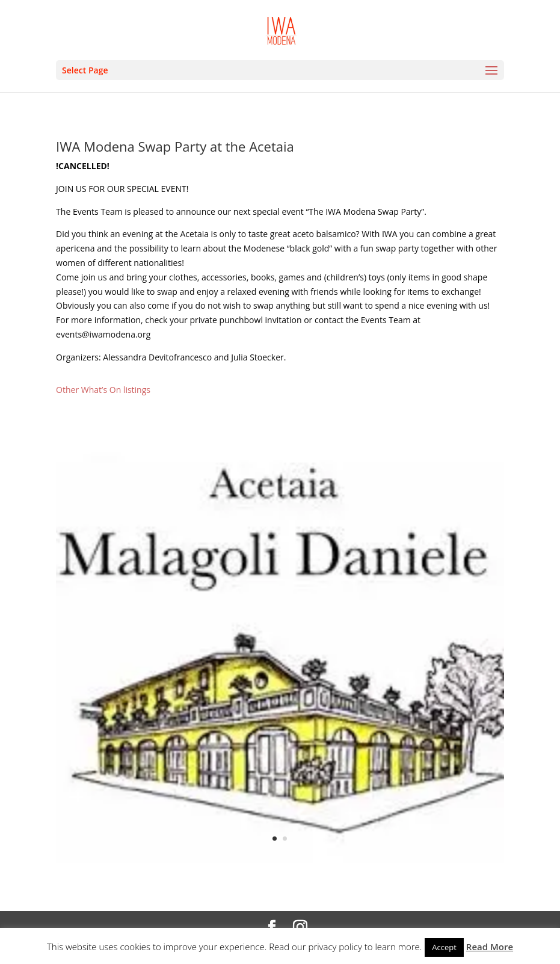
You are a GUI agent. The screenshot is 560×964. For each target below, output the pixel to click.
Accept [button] (444, 947)
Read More (490, 947)
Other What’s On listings (103, 390)
